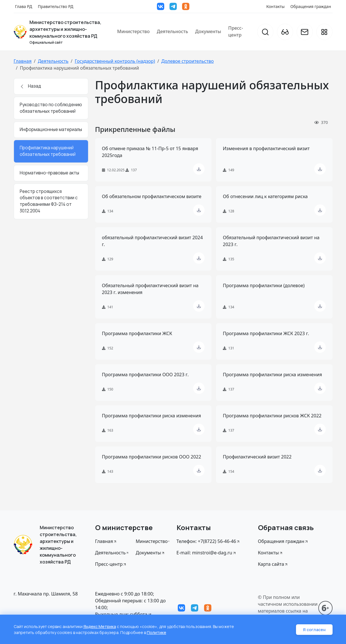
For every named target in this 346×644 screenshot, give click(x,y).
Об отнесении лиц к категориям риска (265, 196)
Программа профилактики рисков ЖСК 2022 (272, 416)
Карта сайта (273, 564)
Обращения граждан (311, 6)
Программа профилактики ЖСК (137, 333)
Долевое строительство (188, 61)
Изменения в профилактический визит (266, 148)
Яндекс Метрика (100, 626)
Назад (30, 86)
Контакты (275, 6)
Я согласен (314, 630)
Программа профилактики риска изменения (272, 375)
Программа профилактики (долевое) (264, 285)
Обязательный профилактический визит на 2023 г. (271, 241)
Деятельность (172, 31)
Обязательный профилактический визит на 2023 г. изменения (150, 289)
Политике (157, 632)
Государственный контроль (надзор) (115, 61)
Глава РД (24, 6)
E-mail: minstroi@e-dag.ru (207, 553)
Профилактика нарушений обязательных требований (48, 151)
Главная (23, 61)
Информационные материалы (51, 129)
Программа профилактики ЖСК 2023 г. (266, 333)
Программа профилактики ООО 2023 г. (145, 375)
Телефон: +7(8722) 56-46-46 (209, 541)
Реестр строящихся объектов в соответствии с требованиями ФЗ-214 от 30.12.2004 (49, 201)
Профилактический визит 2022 (257, 457)
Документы (208, 31)
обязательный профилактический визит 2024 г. (152, 241)
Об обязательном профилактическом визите (152, 196)
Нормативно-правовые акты (49, 173)
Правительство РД (55, 6)
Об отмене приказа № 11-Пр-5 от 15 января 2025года (150, 152)
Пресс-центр (236, 31)
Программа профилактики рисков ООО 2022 (152, 457)
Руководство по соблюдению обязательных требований (51, 108)
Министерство (133, 31)
